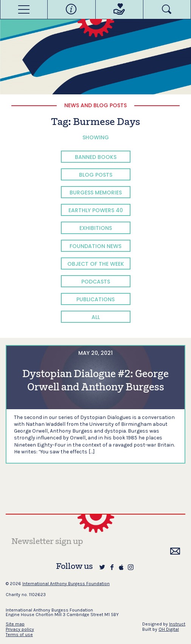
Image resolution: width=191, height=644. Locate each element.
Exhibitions (96, 228)
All (96, 317)
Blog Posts (96, 175)
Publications (95, 299)
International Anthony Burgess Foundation (66, 584)
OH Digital (169, 629)
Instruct (177, 624)
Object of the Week (96, 264)
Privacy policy (20, 629)
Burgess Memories (96, 193)
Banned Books (96, 157)
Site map (15, 624)
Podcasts (96, 282)
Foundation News (95, 246)
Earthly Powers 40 (96, 210)
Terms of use (19, 635)
